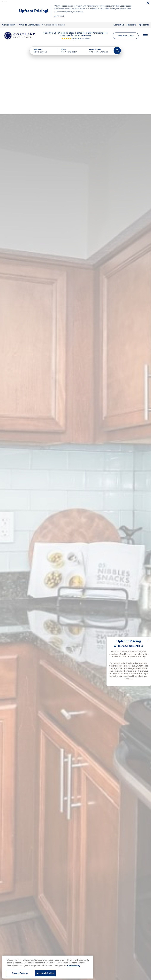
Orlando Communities (30, 25)
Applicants (144, 25)
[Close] (88, 960)
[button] (2, 2)
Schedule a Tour (126, 36)
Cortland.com (9, 25)
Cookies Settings (20, 973)
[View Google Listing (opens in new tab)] (75, 38)
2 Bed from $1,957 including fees (92, 33)
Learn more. (59, 16)
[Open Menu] (145, 36)
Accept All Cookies (45, 973)
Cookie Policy (74, 966)
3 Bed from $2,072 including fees (75, 35)
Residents (131, 25)
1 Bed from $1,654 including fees (59, 33)
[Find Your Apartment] (117, 51)
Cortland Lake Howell (55, 25)
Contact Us (119, 25)
